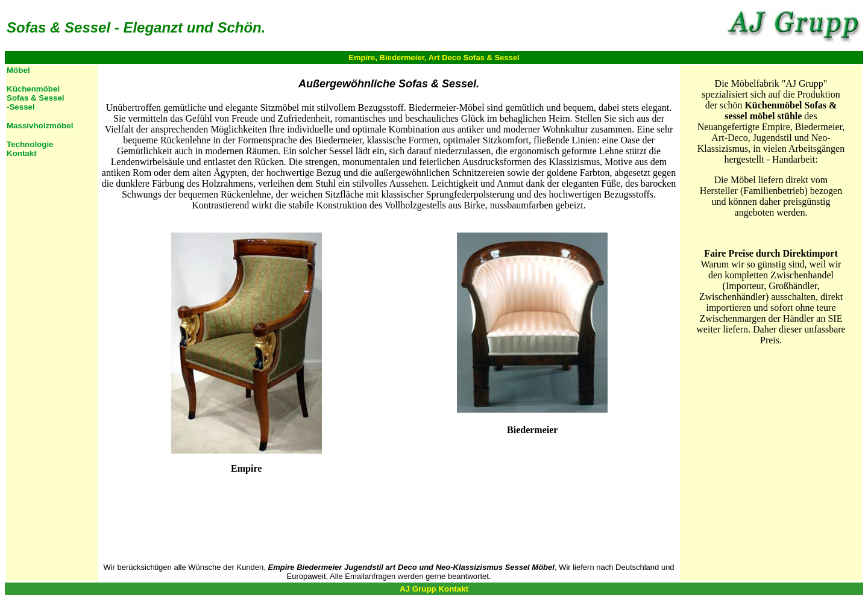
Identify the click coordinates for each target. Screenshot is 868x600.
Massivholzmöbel (40, 126)
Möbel (18, 70)
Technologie (30, 144)
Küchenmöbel (33, 89)
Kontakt (22, 153)
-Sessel (21, 107)
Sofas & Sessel (36, 98)
